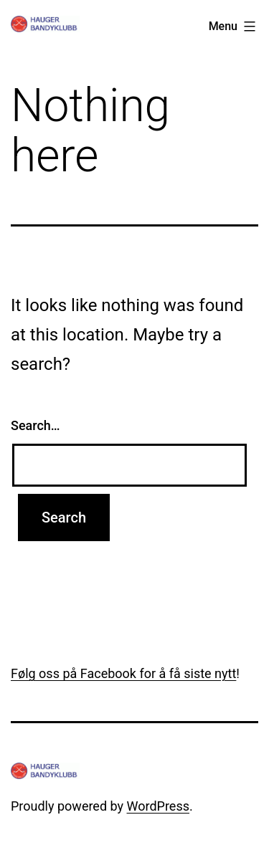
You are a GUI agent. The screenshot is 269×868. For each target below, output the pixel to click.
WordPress (158, 806)
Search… (36, 425)
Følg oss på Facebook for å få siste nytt (123, 673)
